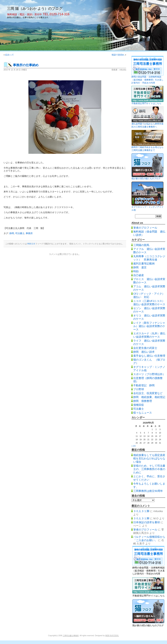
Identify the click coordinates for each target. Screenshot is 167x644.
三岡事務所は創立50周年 (148, 491)
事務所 (29, 233)
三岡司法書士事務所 (71, 636)
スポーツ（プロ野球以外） (149, 374)
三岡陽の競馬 (141, 245)
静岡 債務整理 (143, 401)
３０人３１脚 (141, 511)
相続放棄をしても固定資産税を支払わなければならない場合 (149, 458)
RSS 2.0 (31, 244)
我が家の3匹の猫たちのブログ (146, 179)
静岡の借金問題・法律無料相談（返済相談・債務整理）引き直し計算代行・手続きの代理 (147, 80)
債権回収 (139, 405)
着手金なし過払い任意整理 (149, 356)
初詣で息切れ (118, 55)
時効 (136, 271)
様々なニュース (143, 413)
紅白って (10, 55)
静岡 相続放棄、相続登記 (149, 397)
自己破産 (139, 275)
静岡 (12, 233)
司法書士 (20, 233)
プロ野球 (139, 389)
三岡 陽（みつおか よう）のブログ (35, 9)
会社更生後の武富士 (145, 348)
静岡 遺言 (140, 267)
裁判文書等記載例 (144, 263)
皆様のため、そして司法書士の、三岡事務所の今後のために (149, 469)
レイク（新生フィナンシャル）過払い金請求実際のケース (149, 326)
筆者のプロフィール (145, 228)
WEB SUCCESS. (112, 636)
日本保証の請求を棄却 (147, 522)
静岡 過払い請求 (144, 352)
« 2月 (134, 446)
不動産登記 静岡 (144, 385)
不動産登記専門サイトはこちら (146, 103)
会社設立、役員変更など (148, 393)
